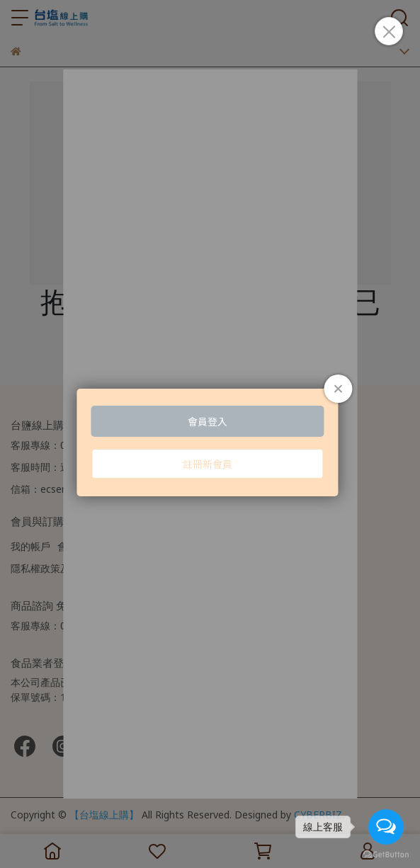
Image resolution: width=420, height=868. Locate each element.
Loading (210, 442)
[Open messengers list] (386, 827)
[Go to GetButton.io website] (386, 854)
